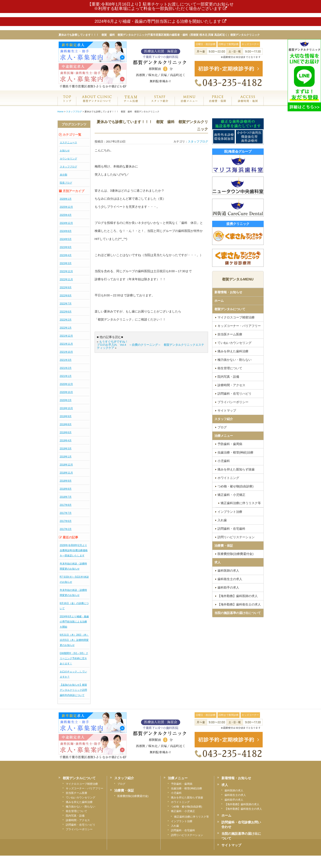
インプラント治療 (230, 512)
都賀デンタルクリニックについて (97, 103)
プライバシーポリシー (233, 402)
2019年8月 (66, 424)
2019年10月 (66, 408)
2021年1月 (66, 376)
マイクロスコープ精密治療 (236, 317)
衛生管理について (230, 368)
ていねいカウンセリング (235, 343)
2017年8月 (66, 505)
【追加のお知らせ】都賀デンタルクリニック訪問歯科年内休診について (73, 690)
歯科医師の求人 (228, 571)
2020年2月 (66, 400)
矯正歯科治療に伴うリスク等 (241, 503)
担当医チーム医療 (230, 334)
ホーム (67, 103)
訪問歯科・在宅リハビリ (235, 394)
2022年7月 (66, 304)
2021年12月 (66, 336)
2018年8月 (66, 489)
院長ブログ (66, 183)
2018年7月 (66, 497)
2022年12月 (66, 271)
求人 (218, 562)
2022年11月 (66, 279)
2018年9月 (66, 481)
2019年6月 (66, 432)
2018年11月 (66, 473)
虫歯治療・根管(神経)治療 (236, 452)
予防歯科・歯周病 (230, 444)
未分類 (63, 175)
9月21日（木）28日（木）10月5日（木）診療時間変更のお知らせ (74, 640)
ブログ (222, 427)
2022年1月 (66, 328)
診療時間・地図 (248, 103)
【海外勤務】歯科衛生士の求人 (239, 604)
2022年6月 (66, 312)
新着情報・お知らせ (228, 292)
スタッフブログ (68, 167)
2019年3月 (66, 449)
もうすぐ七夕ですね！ (114, 342)
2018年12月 (66, 465)
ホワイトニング (228, 478)
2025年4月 (66, 215)
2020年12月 (66, 384)
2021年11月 (66, 344)
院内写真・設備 (228, 377)
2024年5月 (66, 239)
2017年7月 (66, 513)
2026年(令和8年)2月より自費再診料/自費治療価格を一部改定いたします (74, 550)
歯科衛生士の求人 (230, 579)
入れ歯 (222, 520)
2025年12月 (66, 207)
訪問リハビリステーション (236, 537)
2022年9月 (66, 287)
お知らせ (65, 151)
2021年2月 (66, 368)
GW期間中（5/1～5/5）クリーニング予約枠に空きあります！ (74, 658)
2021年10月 (66, 352)
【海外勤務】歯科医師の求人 (238, 596)
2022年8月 (66, 296)
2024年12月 (66, 223)
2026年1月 (66, 199)
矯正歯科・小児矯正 (231, 495)
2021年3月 (66, 360)
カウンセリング (68, 159)
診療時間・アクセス (231, 385)
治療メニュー (189, 103)
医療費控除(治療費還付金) (236, 554)
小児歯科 (224, 461)
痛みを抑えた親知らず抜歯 (236, 469)
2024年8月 (66, 231)
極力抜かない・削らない (235, 360)
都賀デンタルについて (230, 309)
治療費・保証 (218, 103)
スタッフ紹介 (160, 103)
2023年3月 (66, 263)
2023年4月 (66, 255)
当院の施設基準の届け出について (238, 613)
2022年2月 (66, 320)
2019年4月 (66, 441)
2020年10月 (66, 392)
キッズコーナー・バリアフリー (239, 326)
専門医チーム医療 (131, 103)
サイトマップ (227, 410)
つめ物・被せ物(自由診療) (236, 486)
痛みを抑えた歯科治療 (233, 351)
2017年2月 (66, 529)
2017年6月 (66, 521)
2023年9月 (66, 247)
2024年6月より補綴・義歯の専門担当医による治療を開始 (74, 622)
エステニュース (68, 142)
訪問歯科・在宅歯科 (231, 529)
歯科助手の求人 (228, 587)
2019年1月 (66, 457)
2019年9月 (66, 416)
